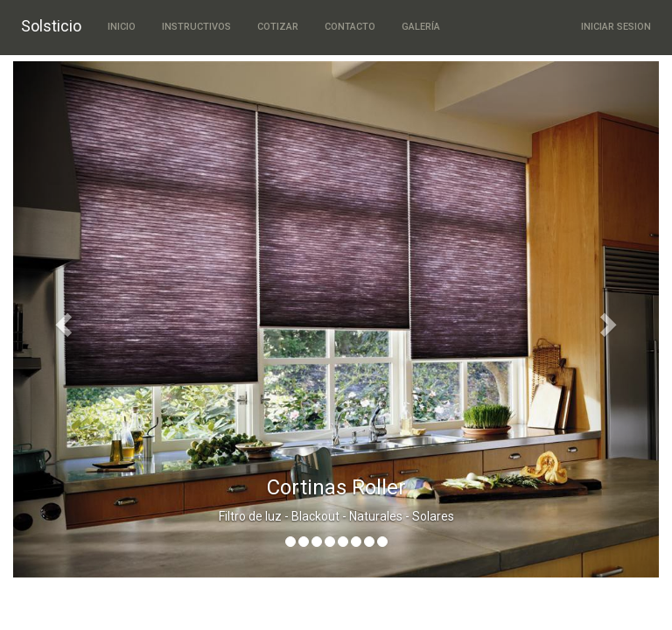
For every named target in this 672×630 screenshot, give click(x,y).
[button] (62, 319)
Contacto (350, 27)
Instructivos (196, 27)
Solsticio (51, 26)
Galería (421, 27)
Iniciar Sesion (616, 27)
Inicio (122, 27)
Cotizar (278, 27)
